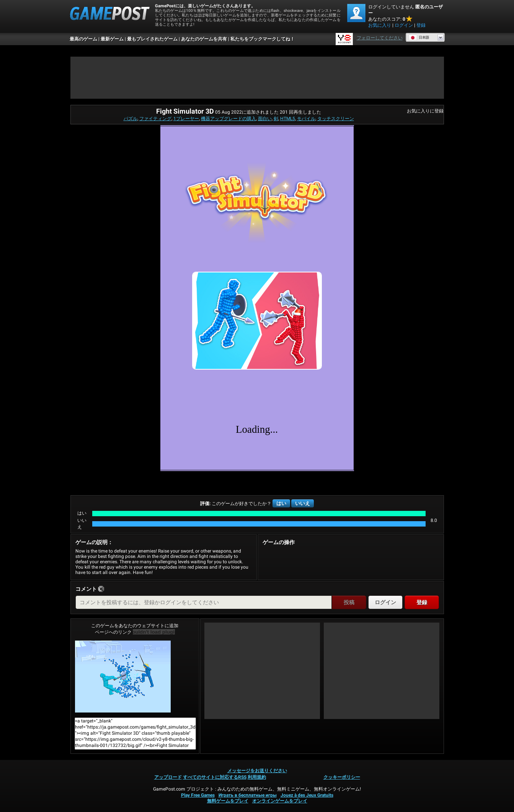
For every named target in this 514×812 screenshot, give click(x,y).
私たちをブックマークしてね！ (263, 39)
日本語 (419, 38)
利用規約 (257, 777)
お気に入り (380, 25)
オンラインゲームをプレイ (280, 801)
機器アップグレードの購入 (228, 119)
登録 (421, 25)
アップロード (168, 777)
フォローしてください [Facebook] (380, 38)
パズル (131, 119)
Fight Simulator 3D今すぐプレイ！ (123, 677)
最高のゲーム (83, 39)
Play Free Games (198, 795)
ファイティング (155, 119)
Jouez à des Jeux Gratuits (307, 795)
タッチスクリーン (336, 119)
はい (281, 503)
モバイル (306, 119)
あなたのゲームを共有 (204, 39)
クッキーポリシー (342, 777)
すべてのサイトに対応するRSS (215, 777)
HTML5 (288, 119)
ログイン (404, 25)
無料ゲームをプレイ (228, 801)
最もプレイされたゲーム (152, 39)
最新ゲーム (112, 39)
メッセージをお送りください (257, 771)
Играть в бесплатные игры (248, 795)
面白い (265, 119)
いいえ (303, 503)
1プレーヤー (186, 119)
